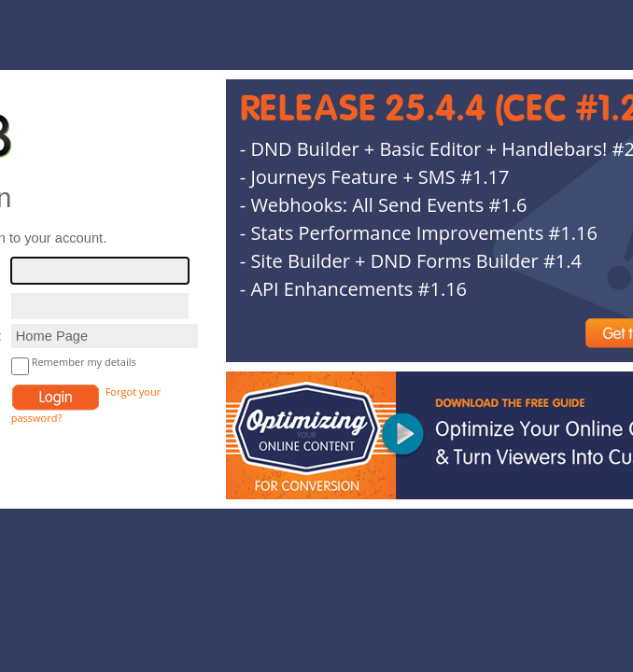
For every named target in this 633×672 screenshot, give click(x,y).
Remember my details (84, 362)
